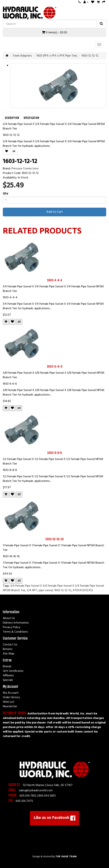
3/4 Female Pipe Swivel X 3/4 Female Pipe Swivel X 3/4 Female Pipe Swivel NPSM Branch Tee (53, 588)
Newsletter (10, 706)
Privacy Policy (12, 627)
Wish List (9, 702)
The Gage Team (66, 857)
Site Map (9, 654)
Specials (8, 680)
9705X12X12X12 (83, 590)
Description (12, 118)
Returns (8, 649)
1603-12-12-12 (90, 56)
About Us (9, 618)
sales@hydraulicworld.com (36, 791)
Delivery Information (16, 623)
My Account (11, 693)
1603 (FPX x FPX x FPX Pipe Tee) (57, 56)
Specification (31, 118)
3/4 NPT (32, 590)
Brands (7, 667)
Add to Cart (54, 212)
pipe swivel (46, 590)
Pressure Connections (25, 169)
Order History (11, 697)
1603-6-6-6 (55, 367)
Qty (6, 194)
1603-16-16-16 (54, 539)
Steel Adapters (22, 56)
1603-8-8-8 (54, 453)
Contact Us (10, 645)
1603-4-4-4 (55, 280)
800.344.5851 (47, 796)
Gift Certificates (13, 671)
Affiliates (8, 676)
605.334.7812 (28, 796)
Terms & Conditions (15, 632)
